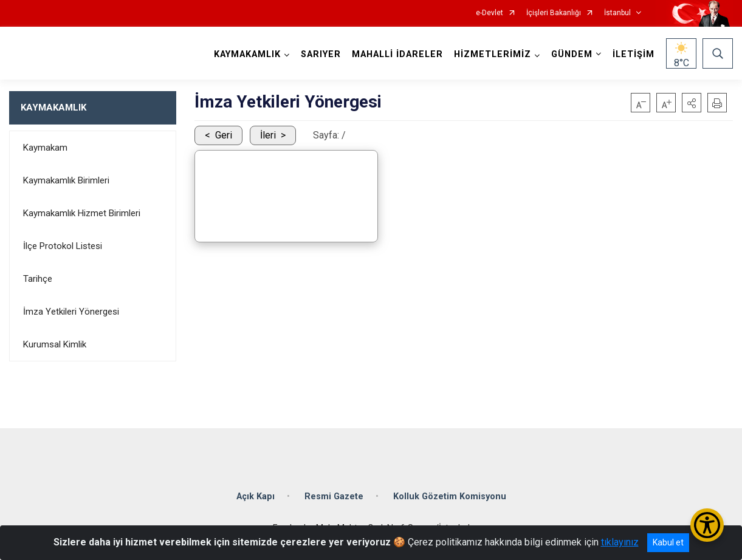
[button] (692, 103)
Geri (224, 135)
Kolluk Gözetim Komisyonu (450, 497)
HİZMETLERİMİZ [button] (493, 54)
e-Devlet (490, 13)
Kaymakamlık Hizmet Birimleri (82, 213)
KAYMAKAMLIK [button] (247, 54)
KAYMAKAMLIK (53, 108)
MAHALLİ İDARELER (397, 54)
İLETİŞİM (634, 54)
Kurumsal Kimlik (55, 344)
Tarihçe (38, 279)
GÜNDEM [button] (572, 54)
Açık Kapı (256, 497)
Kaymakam (45, 148)
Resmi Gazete (334, 497)
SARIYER (321, 54)
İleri (268, 135)
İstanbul (617, 13)
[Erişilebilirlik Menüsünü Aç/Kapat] (707, 525)
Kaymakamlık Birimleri (66, 180)
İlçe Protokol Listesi (63, 246)
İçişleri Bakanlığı (554, 13)
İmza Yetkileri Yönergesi (71, 312)
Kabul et (668, 542)
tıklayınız (620, 542)
